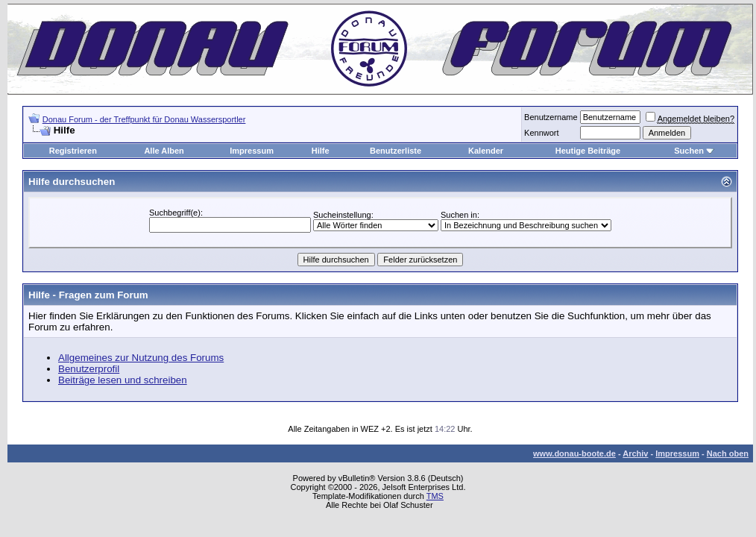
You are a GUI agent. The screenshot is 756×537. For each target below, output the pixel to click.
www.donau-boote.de (574, 453)
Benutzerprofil (89, 369)
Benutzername (551, 117)
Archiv (635, 453)
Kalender (486, 151)
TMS (435, 496)
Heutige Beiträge (588, 151)
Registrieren (73, 151)
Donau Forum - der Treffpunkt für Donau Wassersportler (144, 119)
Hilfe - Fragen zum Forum (88, 295)
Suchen (689, 151)
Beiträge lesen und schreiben (123, 380)
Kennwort (541, 133)
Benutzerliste (396, 151)
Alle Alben (164, 151)
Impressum (252, 151)
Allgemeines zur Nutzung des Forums (141, 358)
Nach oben (728, 453)
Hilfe (321, 151)
